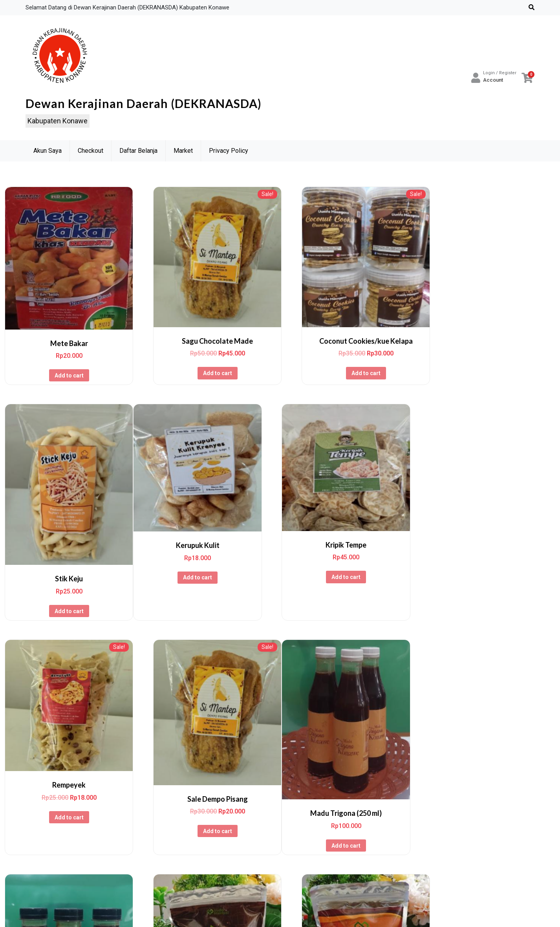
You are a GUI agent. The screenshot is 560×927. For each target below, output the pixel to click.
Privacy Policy (229, 152)
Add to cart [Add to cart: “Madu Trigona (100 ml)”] (208, 821)
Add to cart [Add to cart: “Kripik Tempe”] (208, 580)
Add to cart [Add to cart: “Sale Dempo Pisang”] (492, 597)
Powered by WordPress (223, 914)
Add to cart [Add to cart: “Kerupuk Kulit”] (66, 581)
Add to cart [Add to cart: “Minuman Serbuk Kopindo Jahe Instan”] (350, 821)
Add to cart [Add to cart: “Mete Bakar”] (66, 368)
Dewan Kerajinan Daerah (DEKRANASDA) (144, 104)
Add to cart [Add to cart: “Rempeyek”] (350, 584)
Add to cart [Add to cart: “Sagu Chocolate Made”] (208, 366)
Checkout (91, 152)
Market (183, 152)
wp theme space (346, 914)
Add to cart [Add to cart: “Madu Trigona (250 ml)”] (66, 823)
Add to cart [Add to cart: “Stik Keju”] (492, 386)
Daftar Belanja (138, 152)
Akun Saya (48, 152)
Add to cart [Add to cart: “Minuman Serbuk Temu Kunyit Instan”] (492, 824)
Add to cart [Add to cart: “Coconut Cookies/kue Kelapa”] (350, 366)
